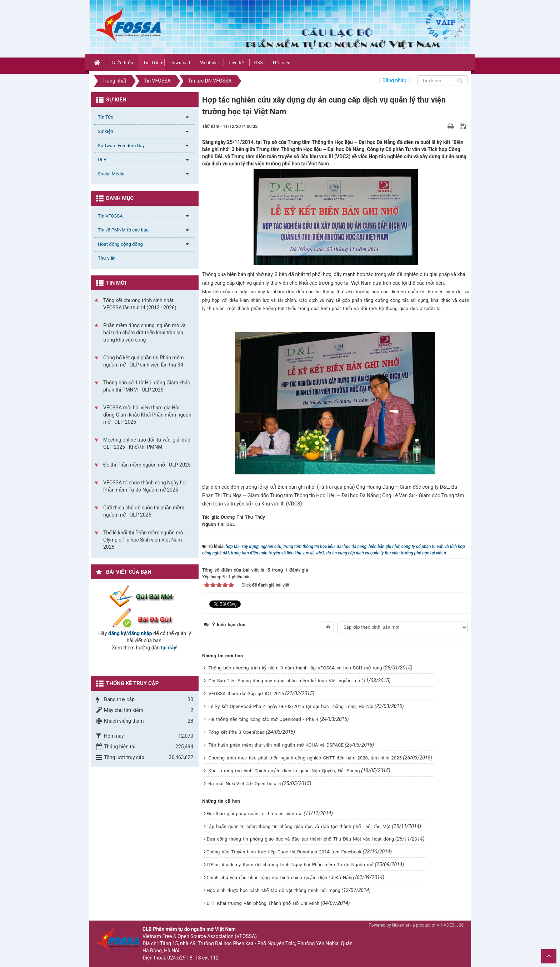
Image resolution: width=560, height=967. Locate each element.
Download (180, 63)
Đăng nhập (394, 80)
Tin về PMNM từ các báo (123, 230)
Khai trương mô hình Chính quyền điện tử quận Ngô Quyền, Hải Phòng (284, 771)
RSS (258, 63)
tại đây (169, 648)
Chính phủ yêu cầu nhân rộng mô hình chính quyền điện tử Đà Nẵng (280, 878)
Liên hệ (236, 63)
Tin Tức (151, 63)
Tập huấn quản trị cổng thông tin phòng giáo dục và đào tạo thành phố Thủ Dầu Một (299, 826)
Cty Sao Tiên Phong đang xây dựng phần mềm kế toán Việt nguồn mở (284, 681)
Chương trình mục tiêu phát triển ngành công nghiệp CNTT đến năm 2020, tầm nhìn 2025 (305, 758)
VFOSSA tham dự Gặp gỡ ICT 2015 (246, 694)
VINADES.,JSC (450, 925)
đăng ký (117, 633)
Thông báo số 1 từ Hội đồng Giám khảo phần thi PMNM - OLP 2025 (147, 386)
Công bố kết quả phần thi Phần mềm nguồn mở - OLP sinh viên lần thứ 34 (144, 361)
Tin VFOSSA (110, 216)
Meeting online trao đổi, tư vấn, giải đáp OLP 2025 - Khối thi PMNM (147, 443)
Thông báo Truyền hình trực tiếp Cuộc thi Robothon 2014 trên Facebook (284, 852)
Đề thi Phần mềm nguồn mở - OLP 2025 (147, 465)
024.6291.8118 (184, 958)
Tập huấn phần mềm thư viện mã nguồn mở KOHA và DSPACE (276, 745)
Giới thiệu (122, 63)
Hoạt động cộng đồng (120, 244)
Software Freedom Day (121, 146)
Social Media (111, 174)
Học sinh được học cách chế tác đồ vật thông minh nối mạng (274, 890)
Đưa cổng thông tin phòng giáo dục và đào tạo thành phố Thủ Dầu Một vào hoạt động (301, 839)
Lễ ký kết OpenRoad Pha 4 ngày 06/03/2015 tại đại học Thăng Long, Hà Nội (291, 706)
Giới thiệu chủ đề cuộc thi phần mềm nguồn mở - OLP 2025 (144, 511)
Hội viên (281, 63)
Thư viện (107, 258)
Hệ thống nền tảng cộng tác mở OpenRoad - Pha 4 (264, 719)
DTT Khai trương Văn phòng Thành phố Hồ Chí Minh (263, 903)
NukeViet (400, 925)
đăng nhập (140, 633)
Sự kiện (106, 131)
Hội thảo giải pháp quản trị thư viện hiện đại (255, 814)
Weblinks (209, 63)
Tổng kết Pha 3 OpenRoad (237, 732)
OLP (102, 159)
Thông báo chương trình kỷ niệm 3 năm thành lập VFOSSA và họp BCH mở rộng (295, 668)
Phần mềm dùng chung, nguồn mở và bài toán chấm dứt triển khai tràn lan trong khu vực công (144, 333)
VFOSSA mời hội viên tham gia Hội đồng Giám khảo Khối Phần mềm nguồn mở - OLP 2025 (147, 415)
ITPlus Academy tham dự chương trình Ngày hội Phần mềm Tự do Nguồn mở (290, 865)
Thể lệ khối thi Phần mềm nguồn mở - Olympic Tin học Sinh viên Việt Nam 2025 (144, 540)
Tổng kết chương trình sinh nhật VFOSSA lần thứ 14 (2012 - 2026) (140, 304)
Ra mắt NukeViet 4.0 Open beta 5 (245, 784)
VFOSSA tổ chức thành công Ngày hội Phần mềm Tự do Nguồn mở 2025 (145, 486)
